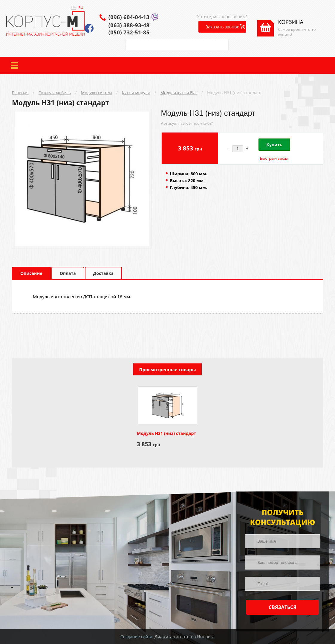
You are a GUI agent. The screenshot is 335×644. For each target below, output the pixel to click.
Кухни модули (136, 93)
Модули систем (97, 93)
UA (74, 8)
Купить (274, 145)
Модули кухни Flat (179, 93)
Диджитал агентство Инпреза (185, 637)
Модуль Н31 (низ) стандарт (234, 93)
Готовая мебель (55, 93)
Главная (20, 93)
